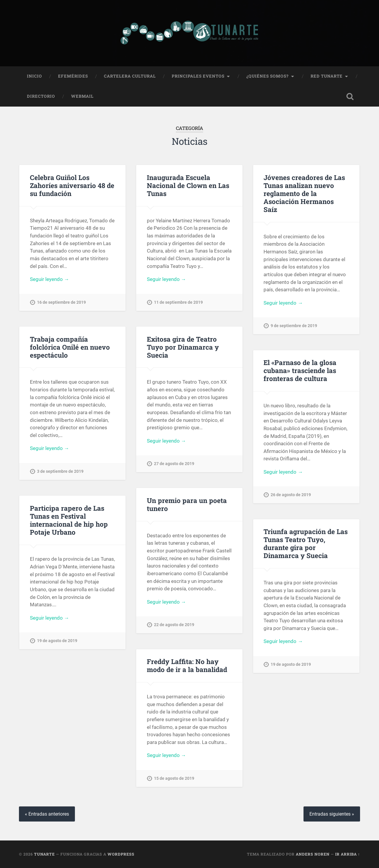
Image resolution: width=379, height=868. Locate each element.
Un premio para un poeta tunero (187, 504)
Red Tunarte (327, 76)
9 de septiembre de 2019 (294, 326)
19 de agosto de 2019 (57, 641)
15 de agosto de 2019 (174, 778)
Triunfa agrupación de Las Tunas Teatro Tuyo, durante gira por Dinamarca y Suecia (306, 543)
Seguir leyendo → (49, 279)
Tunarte (44, 854)
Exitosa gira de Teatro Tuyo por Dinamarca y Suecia (183, 347)
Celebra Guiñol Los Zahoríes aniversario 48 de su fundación (72, 185)
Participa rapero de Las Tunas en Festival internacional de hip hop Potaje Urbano (69, 520)
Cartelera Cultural (130, 76)
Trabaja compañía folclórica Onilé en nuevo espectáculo (70, 347)
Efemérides (73, 76)
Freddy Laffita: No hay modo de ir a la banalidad (187, 665)
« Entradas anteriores (47, 814)
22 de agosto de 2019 (174, 625)
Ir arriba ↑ (348, 854)
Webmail (82, 96)
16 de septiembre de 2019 (61, 302)
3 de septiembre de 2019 (60, 471)
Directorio (41, 96)
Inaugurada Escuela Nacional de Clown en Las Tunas (188, 185)
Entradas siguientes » (332, 814)
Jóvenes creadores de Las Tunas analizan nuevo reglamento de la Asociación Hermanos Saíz (304, 193)
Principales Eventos (198, 76)
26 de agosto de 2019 (291, 495)
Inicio (34, 76)
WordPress (121, 854)
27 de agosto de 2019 (174, 464)
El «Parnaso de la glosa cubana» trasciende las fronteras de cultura (300, 370)
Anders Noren (313, 854)
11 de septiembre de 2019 (178, 302)
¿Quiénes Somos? (268, 76)
